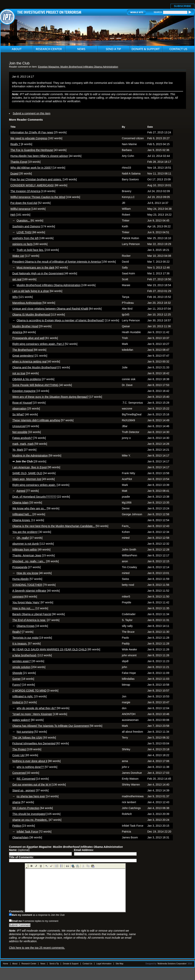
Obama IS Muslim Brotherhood (31, 315)
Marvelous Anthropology (27, 303)
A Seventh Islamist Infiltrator (29, 591)
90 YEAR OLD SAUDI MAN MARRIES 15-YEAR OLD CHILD (50, 649)
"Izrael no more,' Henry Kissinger (32, 714)
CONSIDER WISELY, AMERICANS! (32, 185)
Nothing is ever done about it (30, 761)
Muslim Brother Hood (25, 326)
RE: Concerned (26, 779)
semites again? (22, 661)
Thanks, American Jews (27, 555)
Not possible (20, 432)
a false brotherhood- (25, 655)
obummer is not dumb (26, 544)
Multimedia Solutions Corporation (172, 964)
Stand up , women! (24, 790)
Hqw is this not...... (23, 608)
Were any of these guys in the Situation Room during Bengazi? (51, 397)
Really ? (15, 144)
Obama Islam (20, 503)
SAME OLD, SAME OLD (27, 473)
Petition (17, 826)
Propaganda (20, 567)
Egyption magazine (24, 391)
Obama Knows (26, 626)
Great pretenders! (23, 356)
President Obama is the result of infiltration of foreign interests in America (57, 262)
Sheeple (17, 673)
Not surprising (25, 732)
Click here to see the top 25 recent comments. (37, 948)
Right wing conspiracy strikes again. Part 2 (38, 344)
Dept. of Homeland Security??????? (34, 497)
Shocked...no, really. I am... (29, 561)
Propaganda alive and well (28, 338)
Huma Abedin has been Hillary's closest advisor (39, 156)
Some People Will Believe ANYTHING (35, 385)
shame (16, 802)
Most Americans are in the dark (36, 268)
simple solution (21, 667)
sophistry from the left (25, 238)
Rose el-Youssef (22, 403)
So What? (18, 414)
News (43, 964)
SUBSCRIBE (182, 6)
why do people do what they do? (36, 708)
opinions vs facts (23, 244)
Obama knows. (21, 520)
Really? (17, 632)
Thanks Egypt (19, 162)
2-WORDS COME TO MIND (29, 691)
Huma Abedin (21, 579)
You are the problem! (25, 532)
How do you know (28, 573)
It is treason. (20, 644)
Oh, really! (23, 538)
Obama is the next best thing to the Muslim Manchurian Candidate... (54, 526)
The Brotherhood (23, 350)
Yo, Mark (18, 450)
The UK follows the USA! (27, 738)
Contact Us (87, 964)
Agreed (21, 491)
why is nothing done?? (30, 767)
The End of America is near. (29, 620)
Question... (23, 221)
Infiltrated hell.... (22, 514)
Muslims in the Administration (30, 456)
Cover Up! (19, 755)
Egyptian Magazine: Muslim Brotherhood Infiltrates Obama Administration (78, 67)
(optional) (19, 850)
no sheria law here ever (31, 796)
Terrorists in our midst (25, 638)
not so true (19, 373)
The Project (19, 749)
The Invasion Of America (25, 191)
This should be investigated (29, 814)
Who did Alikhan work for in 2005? (31, 168)
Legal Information (104, 964)
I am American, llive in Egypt (30, 467)
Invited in (18, 702)
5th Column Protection (26, 808)
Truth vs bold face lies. (30, 250)
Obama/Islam (20, 837)
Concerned (19, 773)
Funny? (17, 685)
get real (17, 279)
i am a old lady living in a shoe (31, 291)
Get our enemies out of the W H (32, 785)
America (17, 332)
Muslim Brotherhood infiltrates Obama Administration (49, 285)
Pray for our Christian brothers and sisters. (36, 179)
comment (18, 597)
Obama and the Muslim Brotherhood (34, 367)
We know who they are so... (29, 508)
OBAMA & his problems (27, 379)
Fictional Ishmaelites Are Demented (34, 743)
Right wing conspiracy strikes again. (34, 485)
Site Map (120, 964)
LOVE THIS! (24, 232)
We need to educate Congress (29, 138)
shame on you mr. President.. (30, 820)
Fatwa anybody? (22, 438)
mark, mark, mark (23, 444)
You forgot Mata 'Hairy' (26, 602)
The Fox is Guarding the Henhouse (32, 150)
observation (19, 409)
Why (15, 297)
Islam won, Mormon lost (27, 479)
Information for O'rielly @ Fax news (32, 132)
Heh (13, 215)
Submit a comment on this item (32, 113)
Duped (14, 174)
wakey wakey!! (21, 720)
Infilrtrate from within (25, 550)
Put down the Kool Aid (24, 203)
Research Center (29, 964)
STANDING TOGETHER (27, 585)
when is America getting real (29, 362)
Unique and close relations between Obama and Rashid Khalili (50, 309)
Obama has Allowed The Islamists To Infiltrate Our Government (51, 726)
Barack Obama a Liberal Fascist (32, 614)
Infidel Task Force (27, 832)
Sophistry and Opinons (26, 226)
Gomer (17, 679)
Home (6, 964)
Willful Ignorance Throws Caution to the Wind (38, 197)
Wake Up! (18, 256)
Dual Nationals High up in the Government (38, 273)
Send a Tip (54, 964)
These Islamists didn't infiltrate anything (36, 420)
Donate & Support (71, 964)
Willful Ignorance (21, 209)
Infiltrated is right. (23, 696)
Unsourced (19, 426)
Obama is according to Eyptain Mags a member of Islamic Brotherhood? (60, 320)
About (15, 964)
